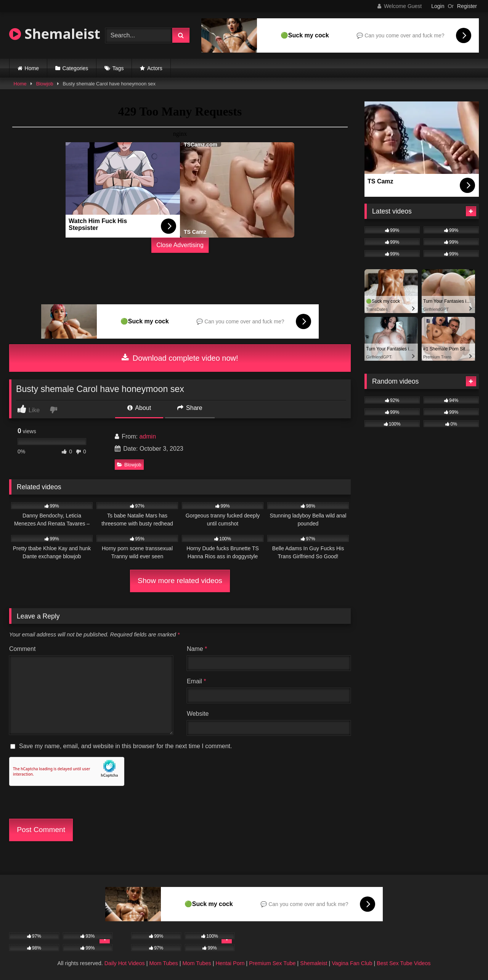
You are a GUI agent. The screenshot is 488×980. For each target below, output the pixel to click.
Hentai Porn (230, 963)
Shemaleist (55, 34)
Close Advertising (180, 245)
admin (148, 436)
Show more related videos (180, 581)
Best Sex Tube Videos (404, 963)
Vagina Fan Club (352, 963)
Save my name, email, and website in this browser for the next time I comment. (125, 746)
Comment (22, 649)
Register (467, 6)
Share (190, 408)
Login (438, 6)
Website (198, 714)
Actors (155, 68)
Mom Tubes (164, 963)
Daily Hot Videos (125, 963)
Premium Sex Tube (272, 963)
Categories (75, 68)
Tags (118, 68)
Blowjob (45, 84)
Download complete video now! (180, 358)
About (139, 408)
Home (32, 68)
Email (197, 681)
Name (197, 649)
